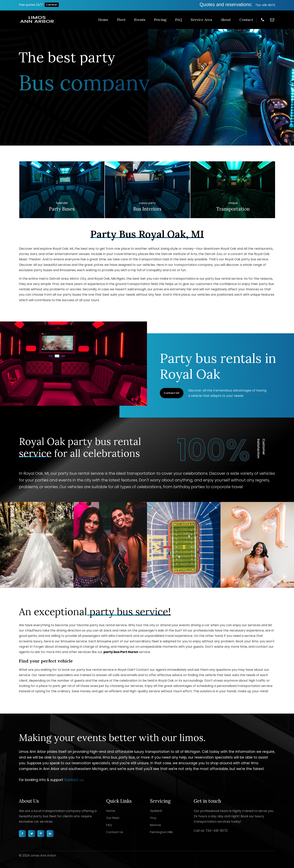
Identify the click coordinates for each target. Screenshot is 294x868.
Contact (246, 20)
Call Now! (52, 5)
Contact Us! (172, 393)
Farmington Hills (161, 832)
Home (103, 20)
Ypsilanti (156, 811)
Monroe (155, 825)
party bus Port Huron (121, 652)
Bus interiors (147, 209)
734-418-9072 (265, 5)
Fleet (121, 20)
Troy (153, 818)
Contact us (74, 780)
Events (140, 20)
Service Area (201, 20)
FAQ (179, 20)
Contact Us (115, 832)
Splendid (62, 203)
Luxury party (147, 203)
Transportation (233, 209)
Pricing (160, 20)
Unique (233, 203)
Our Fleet (113, 818)
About (226, 20)
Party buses (62, 209)
